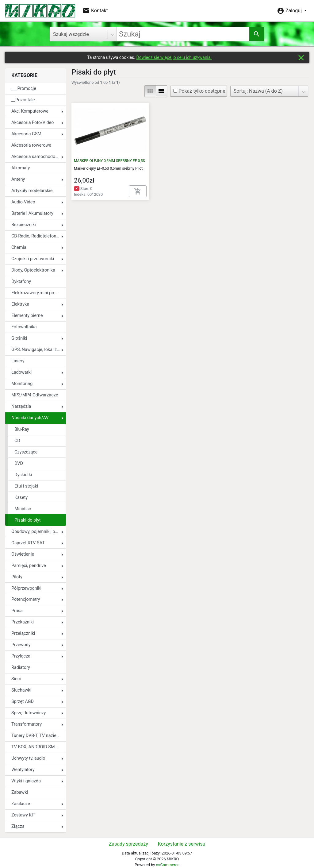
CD (17, 441)
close (301, 58)
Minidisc (23, 509)
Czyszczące (26, 452)
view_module (150, 91)
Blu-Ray (22, 429)
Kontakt (95, 11)
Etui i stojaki (26, 486)
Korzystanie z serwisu (182, 844)
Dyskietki (23, 475)
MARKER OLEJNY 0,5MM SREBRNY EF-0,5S (109, 161)
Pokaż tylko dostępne (199, 91)
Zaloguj (290, 11)
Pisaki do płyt (28, 520)
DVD (19, 463)
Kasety (21, 498)
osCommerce (167, 865)
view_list (161, 91)
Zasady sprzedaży (128, 844)
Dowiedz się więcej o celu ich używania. (174, 57)
